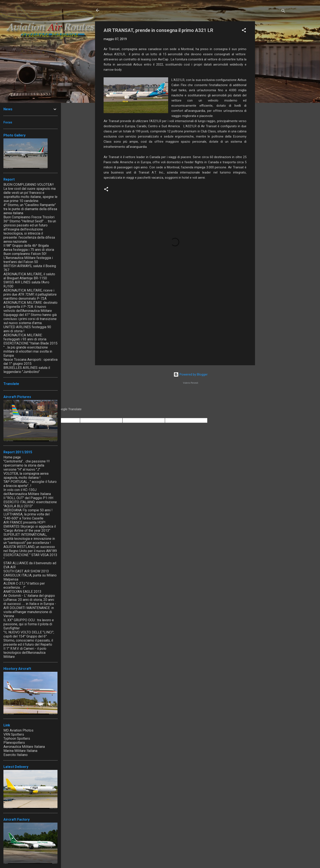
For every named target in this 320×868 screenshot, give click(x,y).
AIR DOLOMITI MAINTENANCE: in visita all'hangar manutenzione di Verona (29, 612)
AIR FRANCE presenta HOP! (24, 522)
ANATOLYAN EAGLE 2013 (22, 592)
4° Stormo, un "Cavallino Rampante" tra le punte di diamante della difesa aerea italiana (30, 209)
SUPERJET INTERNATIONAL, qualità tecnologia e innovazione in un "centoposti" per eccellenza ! (29, 539)
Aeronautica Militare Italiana (24, 747)
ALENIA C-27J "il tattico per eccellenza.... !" (24, 585)
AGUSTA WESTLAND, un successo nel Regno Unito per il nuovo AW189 (30, 549)
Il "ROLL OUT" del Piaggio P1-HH (28, 498)
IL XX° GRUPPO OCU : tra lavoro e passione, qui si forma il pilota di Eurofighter (29, 624)
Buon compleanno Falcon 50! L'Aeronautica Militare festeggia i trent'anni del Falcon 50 (28, 258)
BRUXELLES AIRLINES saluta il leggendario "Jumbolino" (27, 370)
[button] (244, 31)
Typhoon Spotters (17, 739)
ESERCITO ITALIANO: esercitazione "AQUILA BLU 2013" (30, 504)
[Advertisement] (272, 85)
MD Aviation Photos (18, 730)
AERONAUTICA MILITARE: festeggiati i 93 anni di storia (25, 337)
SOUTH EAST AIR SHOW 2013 (26, 571)
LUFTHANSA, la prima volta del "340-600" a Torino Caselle (26, 516)
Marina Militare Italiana (20, 751)
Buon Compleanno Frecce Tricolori (29, 217)
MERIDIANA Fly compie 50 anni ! (28, 510)
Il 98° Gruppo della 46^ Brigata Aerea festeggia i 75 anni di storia (29, 248)
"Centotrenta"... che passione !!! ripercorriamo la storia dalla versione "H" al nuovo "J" (27, 465)
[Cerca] (283, 12)
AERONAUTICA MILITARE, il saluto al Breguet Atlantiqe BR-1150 (29, 276)
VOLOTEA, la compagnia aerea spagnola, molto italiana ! (26, 476)
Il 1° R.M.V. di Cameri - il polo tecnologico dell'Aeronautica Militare (25, 653)
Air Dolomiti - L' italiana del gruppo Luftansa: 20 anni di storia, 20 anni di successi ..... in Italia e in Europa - (30, 600)
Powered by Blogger (191, 374)
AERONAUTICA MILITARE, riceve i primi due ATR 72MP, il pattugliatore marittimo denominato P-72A (30, 294)
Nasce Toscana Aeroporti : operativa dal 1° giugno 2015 (30, 362)
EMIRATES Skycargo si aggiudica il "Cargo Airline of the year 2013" (30, 528)
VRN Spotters (14, 734)
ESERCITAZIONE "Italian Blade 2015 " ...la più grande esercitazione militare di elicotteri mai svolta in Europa (30, 349)
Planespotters (14, 743)
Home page (12, 457)
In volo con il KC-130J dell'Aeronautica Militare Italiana (27, 492)
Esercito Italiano (16, 755)
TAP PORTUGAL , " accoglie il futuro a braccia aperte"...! (30, 484)
